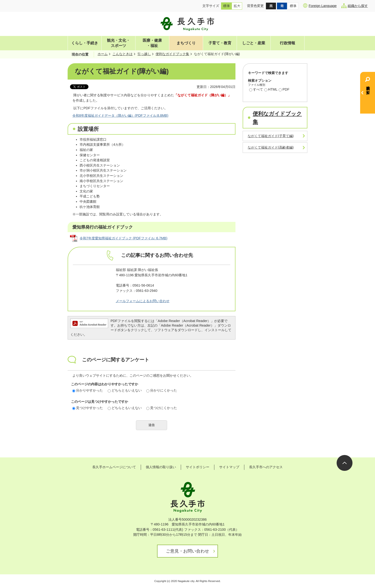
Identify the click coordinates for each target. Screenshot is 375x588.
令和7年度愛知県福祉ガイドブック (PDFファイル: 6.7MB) (123, 238)
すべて (256, 90)
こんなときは (123, 54)
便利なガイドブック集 (172, 54)
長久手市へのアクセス (266, 467)
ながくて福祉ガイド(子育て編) (271, 136)
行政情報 (287, 43)
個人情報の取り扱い (161, 467)
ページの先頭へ (345, 463)
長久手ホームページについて (114, 467)
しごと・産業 (254, 43)
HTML (271, 90)
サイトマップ (229, 467)
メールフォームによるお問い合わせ (143, 301)
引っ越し (144, 54)
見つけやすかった (88, 408)
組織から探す (355, 6)
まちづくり (186, 43)
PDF (284, 90)
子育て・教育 (220, 43)
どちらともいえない (125, 390)
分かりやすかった (88, 390)
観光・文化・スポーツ (118, 43)
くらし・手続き (85, 43)
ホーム (103, 54)
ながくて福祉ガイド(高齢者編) (271, 147)
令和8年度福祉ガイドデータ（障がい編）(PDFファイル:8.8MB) (120, 115)
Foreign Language (320, 6)
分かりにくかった (162, 390)
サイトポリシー (198, 467)
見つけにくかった (162, 408)
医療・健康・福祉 (152, 43)
